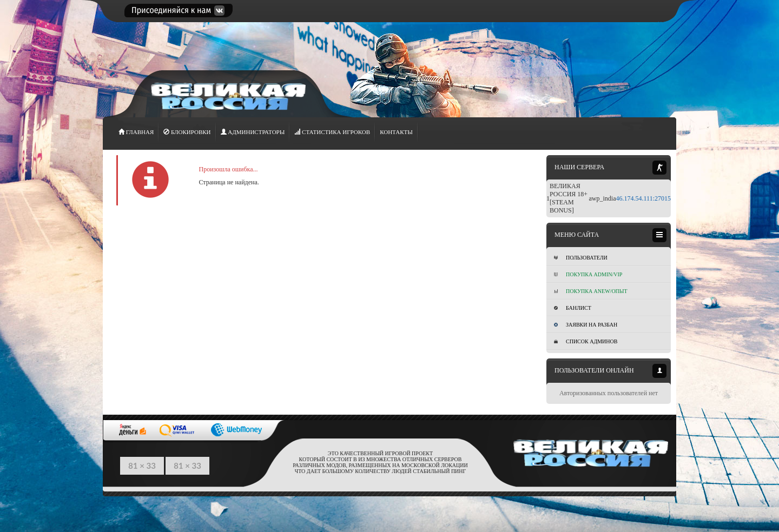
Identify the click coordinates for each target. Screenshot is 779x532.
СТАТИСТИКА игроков (332, 132)
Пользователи (581, 258)
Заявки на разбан (586, 325)
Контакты (396, 132)
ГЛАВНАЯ (136, 132)
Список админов (586, 341)
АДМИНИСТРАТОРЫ (253, 132)
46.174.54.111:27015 (643, 198)
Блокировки (187, 132)
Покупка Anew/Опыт (591, 291)
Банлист (573, 308)
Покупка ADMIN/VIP (588, 274)
